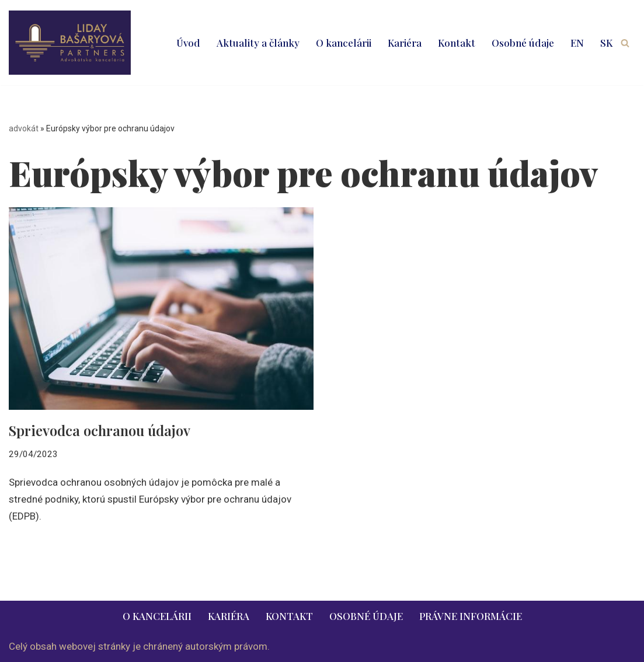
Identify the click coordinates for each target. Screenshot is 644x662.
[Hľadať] (625, 43)
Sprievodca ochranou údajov (100, 430)
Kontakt (457, 43)
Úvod (188, 43)
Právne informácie (471, 616)
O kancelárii (344, 43)
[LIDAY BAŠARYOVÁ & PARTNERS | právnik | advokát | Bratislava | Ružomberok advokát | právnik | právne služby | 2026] (70, 43)
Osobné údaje (523, 43)
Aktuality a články (258, 43)
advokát (24, 128)
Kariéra (405, 43)
